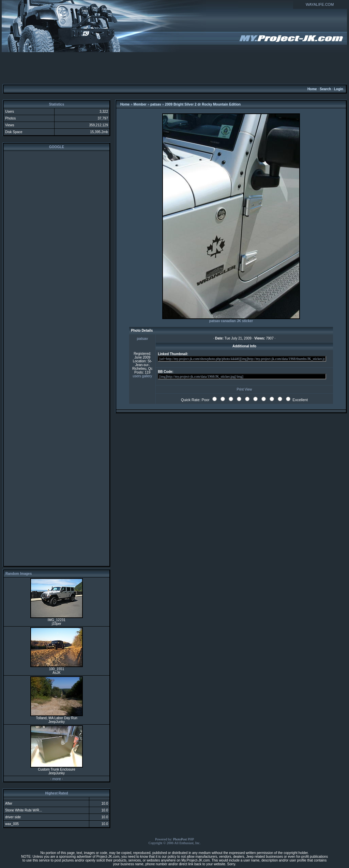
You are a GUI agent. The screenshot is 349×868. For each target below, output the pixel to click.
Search (325, 89)
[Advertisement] (174, 68)
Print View (244, 389)
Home (312, 89)
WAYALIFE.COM (320, 4)
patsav (156, 104)
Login (339, 89)
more (56, 779)
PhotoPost (180, 839)
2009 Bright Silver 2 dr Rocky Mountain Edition (203, 104)
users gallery (142, 376)
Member (140, 104)
